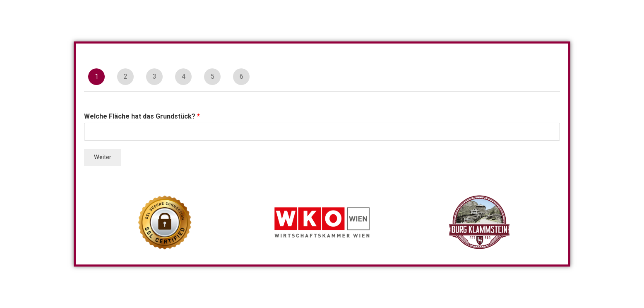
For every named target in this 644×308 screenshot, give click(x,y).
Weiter (103, 157)
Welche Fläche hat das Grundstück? (142, 116)
